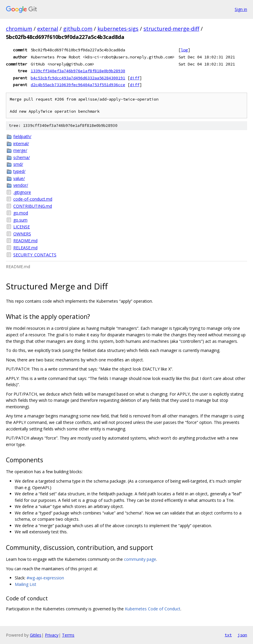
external (48, 29)
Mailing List (26, 584)
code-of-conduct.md (33, 199)
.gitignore (22, 192)
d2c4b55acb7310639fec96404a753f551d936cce (78, 85)
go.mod (21, 213)
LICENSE (22, 227)
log (184, 50)
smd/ (18, 164)
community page (140, 559)
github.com (78, 29)
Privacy (52, 635)
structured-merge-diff (171, 29)
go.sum (20, 220)
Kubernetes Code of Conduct (153, 609)
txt (228, 635)
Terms (68, 635)
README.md (25, 241)
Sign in (241, 9)
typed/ (19, 171)
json (242, 635)
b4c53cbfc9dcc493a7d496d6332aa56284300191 (78, 78)
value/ (19, 178)
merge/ (20, 150)
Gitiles (36, 635)
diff (135, 78)
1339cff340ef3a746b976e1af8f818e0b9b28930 (78, 71)
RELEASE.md (25, 248)
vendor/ (21, 185)
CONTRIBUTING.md (33, 206)
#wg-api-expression (45, 578)
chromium (19, 29)
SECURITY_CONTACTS (35, 255)
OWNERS (22, 234)
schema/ (22, 157)
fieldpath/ (22, 136)
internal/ (21, 144)
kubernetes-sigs (118, 29)
